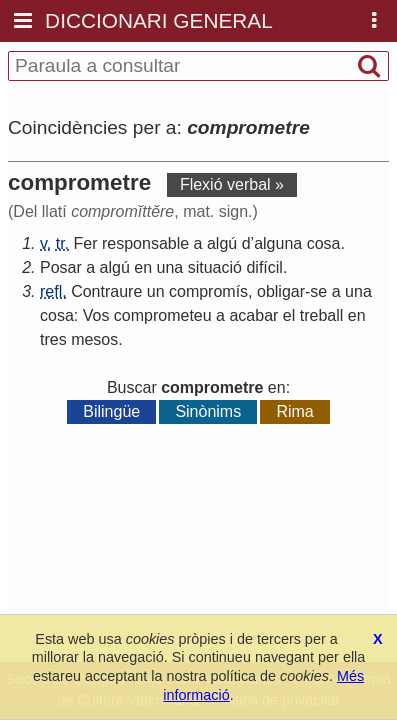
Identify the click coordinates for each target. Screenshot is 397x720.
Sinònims (208, 411)
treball (322, 315)
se (318, 291)
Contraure (106, 291)
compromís (208, 291)
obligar (281, 291)
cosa (324, 243)
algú (222, 243)
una (170, 267)
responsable (145, 243)
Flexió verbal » (232, 184)
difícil (264, 267)
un (156, 291)
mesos (94, 339)
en (143, 267)
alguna (278, 243)
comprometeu (163, 315)
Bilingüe (111, 411)
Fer (86, 243)
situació (215, 267)
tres (53, 339)
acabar (253, 315)
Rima (294, 411)
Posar (61, 267)
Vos (96, 315)
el (289, 315)
